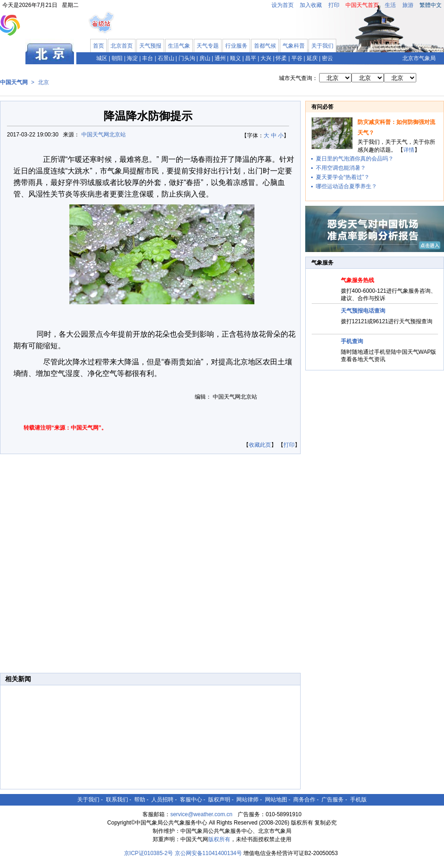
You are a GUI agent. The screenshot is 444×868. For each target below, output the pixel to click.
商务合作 (304, 800)
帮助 (140, 800)
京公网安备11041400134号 (208, 853)
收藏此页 (260, 445)
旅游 (408, 5)
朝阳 (117, 58)
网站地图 (276, 800)
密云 (327, 58)
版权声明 (219, 800)
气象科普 (294, 46)
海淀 (132, 58)
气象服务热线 (358, 280)
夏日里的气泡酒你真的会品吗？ (355, 159)
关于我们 (322, 46)
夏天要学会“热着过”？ (343, 177)
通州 (220, 58)
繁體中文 (431, 5)
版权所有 (219, 839)
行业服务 (236, 46)
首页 (99, 46)
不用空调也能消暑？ (341, 168)
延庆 (312, 58)
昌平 (251, 58)
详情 (409, 150)
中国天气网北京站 (104, 135)
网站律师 (247, 800)
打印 (334, 5)
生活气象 (179, 46)
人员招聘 (162, 800)
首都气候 (265, 46)
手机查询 (352, 341)
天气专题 (208, 46)
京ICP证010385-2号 (149, 853)
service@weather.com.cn (201, 814)
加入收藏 (311, 5)
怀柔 (281, 58)
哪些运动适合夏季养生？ (346, 186)
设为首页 (283, 5)
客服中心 (191, 800)
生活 (390, 5)
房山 (205, 58)
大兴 (266, 58)
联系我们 (117, 800)
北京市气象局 (419, 58)
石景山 (166, 58)
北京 (43, 82)
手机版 (358, 800)
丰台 (148, 58)
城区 (102, 58)
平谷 (297, 58)
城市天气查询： (298, 78)
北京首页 (122, 46)
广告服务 (333, 800)
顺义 (235, 58)
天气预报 (150, 46)
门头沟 (187, 58)
